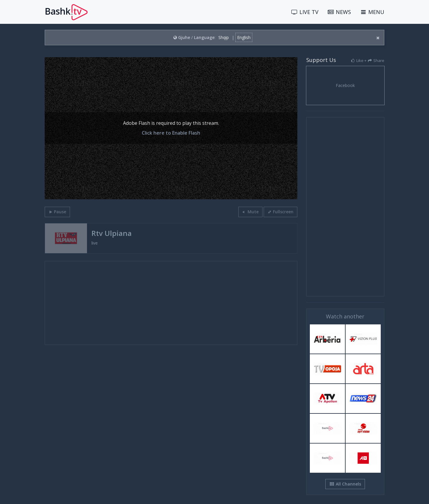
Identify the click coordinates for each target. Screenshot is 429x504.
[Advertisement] (171, 303)
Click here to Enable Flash (171, 133)
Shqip (224, 37)
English (244, 37)
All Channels (345, 484)
